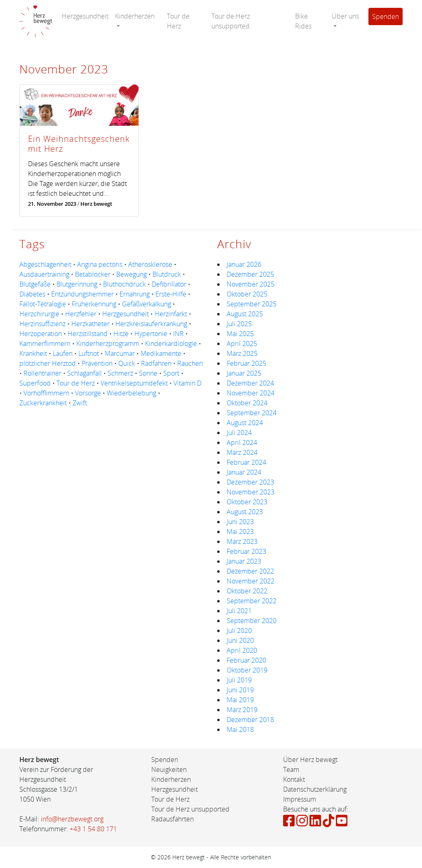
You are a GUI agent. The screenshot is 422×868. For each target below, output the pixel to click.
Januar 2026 (244, 264)
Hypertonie (151, 334)
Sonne (148, 373)
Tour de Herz (178, 21)
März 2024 (242, 452)
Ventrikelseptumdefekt (134, 383)
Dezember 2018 (250, 720)
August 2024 (245, 423)
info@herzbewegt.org (72, 819)
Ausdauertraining (44, 274)
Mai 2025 (240, 334)
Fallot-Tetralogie (43, 304)
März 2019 (242, 710)
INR (178, 334)
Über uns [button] (345, 16)
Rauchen (190, 363)
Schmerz (120, 373)
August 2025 (245, 314)
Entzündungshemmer (82, 294)
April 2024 (242, 442)
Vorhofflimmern (46, 393)
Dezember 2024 (250, 383)
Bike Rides (303, 21)
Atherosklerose (150, 264)
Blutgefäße (35, 284)
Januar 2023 (244, 561)
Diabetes (32, 294)
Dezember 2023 (250, 482)
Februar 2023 (246, 551)
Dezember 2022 (250, 571)
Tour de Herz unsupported (231, 21)
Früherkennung (94, 304)
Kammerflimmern (45, 343)
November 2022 (251, 581)
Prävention (97, 363)
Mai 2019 (240, 700)
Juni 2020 (240, 640)
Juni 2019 (240, 690)
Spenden (386, 16)
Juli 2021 (239, 611)
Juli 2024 (239, 433)
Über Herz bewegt (310, 760)
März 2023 (242, 541)
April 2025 (242, 343)
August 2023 (245, 512)
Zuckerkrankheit (43, 403)
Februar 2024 (246, 462)
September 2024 (252, 413)
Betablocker (93, 274)
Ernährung (135, 294)
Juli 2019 (239, 680)
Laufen (63, 353)
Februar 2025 (246, 363)
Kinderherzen (171, 779)
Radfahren (156, 363)
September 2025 (252, 304)
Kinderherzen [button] (135, 16)
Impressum (300, 799)
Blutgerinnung (77, 284)
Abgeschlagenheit (45, 264)
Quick (127, 363)
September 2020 (252, 621)
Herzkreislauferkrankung (151, 324)
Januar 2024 (244, 472)
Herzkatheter (90, 324)
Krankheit (33, 353)
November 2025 (251, 284)
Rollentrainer (42, 373)
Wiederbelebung (131, 393)
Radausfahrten (172, 819)
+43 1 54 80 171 (93, 829)
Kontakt (294, 779)
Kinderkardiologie (171, 343)
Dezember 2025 (250, 274)
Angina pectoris (100, 264)
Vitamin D (188, 383)
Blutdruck (167, 274)
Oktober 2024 (247, 403)
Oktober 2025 (247, 294)
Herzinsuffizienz (42, 324)
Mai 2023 (240, 532)
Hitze (121, 334)
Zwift (80, 403)
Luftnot (89, 353)
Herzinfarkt (171, 314)
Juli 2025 (239, 324)
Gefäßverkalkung (147, 304)
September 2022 (252, 601)
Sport (171, 373)
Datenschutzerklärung (315, 789)
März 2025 (242, 353)
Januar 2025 (244, 373)
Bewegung (131, 274)
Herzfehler (81, 314)
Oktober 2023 (247, 502)
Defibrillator (169, 284)
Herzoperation (41, 334)
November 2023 (251, 492)
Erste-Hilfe (171, 294)
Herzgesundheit (85, 16)
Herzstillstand (88, 334)
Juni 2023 (240, 522)
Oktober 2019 (247, 670)
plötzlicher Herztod (48, 363)
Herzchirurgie (39, 314)
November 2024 (251, 393)
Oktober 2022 (247, 591)
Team (291, 769)
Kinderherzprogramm (108, 343)
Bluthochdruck (124, 284)
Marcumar (120, 353)
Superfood (35, 383)
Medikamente (161, 353)
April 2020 (242, 650)
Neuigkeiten (169, 769)
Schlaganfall (84, 373)
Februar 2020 (246, 660)
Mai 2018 (240, 729)
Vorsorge (88, 393)
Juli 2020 (239, 630)
